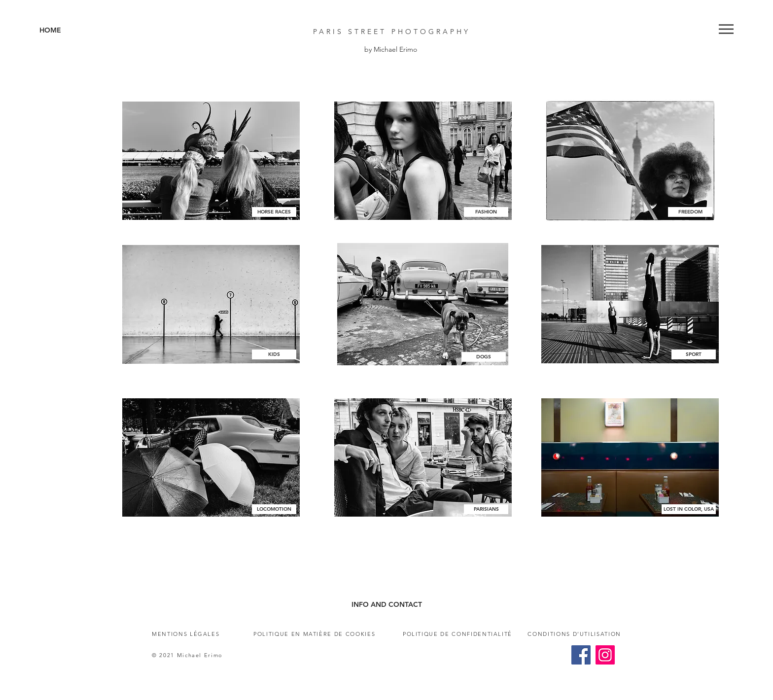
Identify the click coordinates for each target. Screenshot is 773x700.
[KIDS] (274, 354)
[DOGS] (484, 357)
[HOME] (83, 31)
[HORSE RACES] (274, 212)
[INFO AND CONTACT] (386, 605)
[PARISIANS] (486, 509)
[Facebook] (581, 655)
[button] (726, 29)
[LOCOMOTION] (274, 509)
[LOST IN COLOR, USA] (689, 509)
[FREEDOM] (690, 212)
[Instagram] (605, 655)
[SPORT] (694, 354)
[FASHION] (486, 212)
